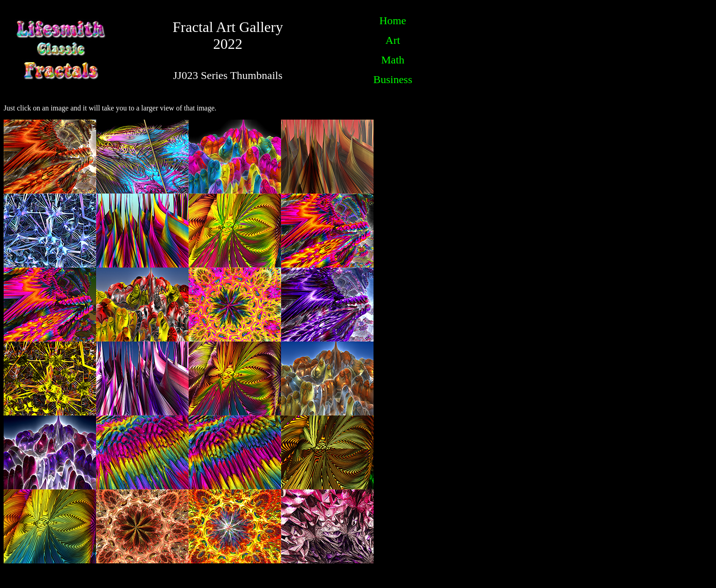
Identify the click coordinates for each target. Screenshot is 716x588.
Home (393, 21)
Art (393, 40)
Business (392, 79)
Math (393, 60)
